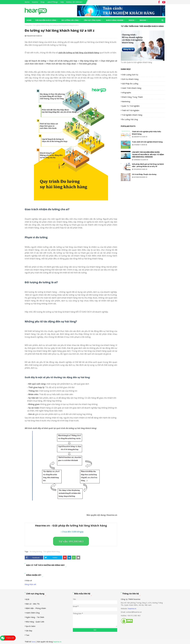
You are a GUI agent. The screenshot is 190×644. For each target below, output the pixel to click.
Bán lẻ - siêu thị (33, 604)
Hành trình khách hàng (132, 88)
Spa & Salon (31, 626)
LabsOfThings (52, 2)
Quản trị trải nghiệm (131, 106)
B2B (27, 599)
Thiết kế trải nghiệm (131, 110)
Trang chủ (28, 25)
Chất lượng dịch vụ (130, 75)
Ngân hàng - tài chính (35, 617)
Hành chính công (33, 613)
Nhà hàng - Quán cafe (35, 622)
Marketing (126, 101)
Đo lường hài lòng (36, 552)
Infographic (126, 92)
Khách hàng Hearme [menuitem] (115, 20)
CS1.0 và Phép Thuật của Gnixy (144, 174)
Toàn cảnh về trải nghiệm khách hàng (147, 142)
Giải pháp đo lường (130, 84)
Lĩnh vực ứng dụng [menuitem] (92, 20)
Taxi (27, 635)
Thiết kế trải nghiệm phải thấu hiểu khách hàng (146, 133)
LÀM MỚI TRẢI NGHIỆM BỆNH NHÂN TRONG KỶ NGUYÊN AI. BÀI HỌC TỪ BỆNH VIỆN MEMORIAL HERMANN (148, 154)
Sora (33, 642)
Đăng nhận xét (30, 584)
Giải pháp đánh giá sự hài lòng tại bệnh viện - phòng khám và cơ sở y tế (148, 165)
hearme (35, 2)
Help (62, 2)
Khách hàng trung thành (132, 97)
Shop (42, 2)
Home (27, 2)
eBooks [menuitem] (143, 20)
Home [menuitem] (29, 20)
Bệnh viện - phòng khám (36, 608)
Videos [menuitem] (131, 20)
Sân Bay (29, 631)
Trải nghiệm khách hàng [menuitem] (46, 20)
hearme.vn (132, 609)
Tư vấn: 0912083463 (71, 541)
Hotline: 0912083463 (74, 2)
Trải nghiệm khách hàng (41, 25)
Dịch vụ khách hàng (130, 79)
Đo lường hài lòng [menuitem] (70, 20)
